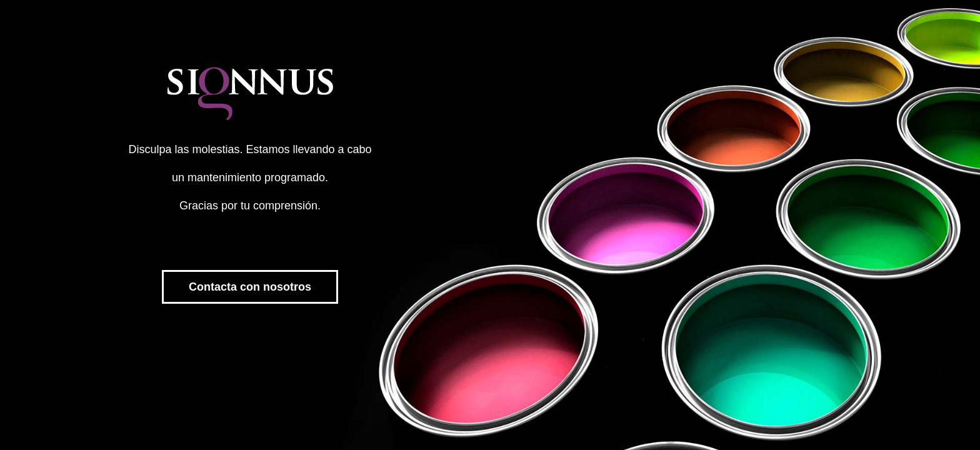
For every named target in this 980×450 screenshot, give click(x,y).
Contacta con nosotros (250, 287)
